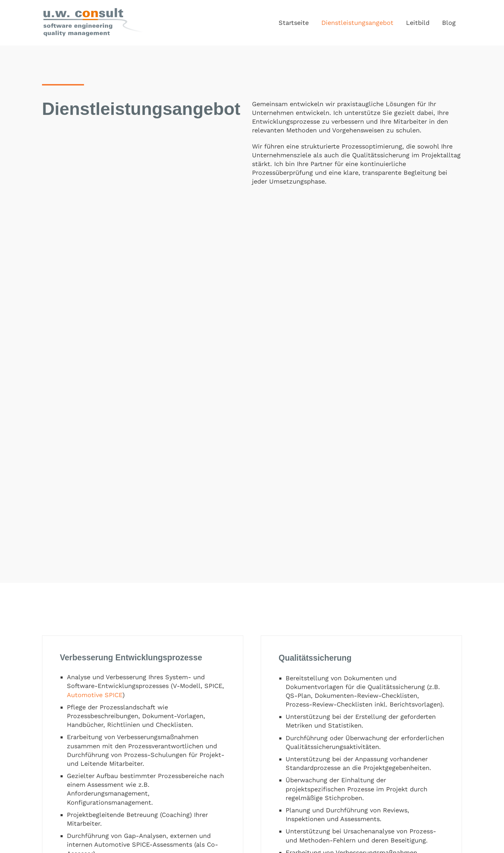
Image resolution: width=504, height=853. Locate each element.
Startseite (294, 23)
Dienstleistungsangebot (357, 23)
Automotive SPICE (95, 695)
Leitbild (418, 23)
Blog (449, 23)
